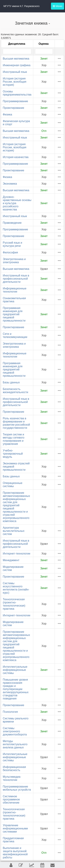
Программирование (15, 101)
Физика (7, 114)
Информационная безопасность (14, 769)
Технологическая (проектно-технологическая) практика (14, 604)
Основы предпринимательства (17, 93)
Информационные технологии (15, 290)
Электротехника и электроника (14, 261)
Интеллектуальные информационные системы (15, 670)
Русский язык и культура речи (12, 244)
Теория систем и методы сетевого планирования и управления (14, 439)
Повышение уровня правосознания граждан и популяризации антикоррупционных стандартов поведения (16, 689)
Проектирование (13, 108)
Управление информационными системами (15, 828)
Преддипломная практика (13, 840)
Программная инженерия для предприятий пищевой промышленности (14, 314)
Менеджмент (11, 560)
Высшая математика (16, 59)
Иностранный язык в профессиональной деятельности (16, 279)
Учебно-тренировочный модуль (13, 454)
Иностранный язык (15, 72)
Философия (10, 252)
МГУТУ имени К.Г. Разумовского (21, 6)
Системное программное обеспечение (11, 799)
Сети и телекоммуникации (15, 335)
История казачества (16, 157)
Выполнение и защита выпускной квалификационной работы (15, 853)
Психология (10, 712)
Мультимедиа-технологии (12, 778)
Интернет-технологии (16, 554)
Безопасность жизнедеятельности (15, 391)
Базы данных (11, 382)
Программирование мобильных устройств (17, 788)
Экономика (10, 184)
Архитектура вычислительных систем (14, 531)
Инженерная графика (17, 65)
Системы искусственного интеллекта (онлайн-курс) (16, 588)
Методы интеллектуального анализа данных (15, 744)
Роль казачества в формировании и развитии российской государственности (16, 423)
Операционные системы (13, 485)
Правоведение (12, 223)
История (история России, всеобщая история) (15, 82)
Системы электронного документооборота (15, 731)
